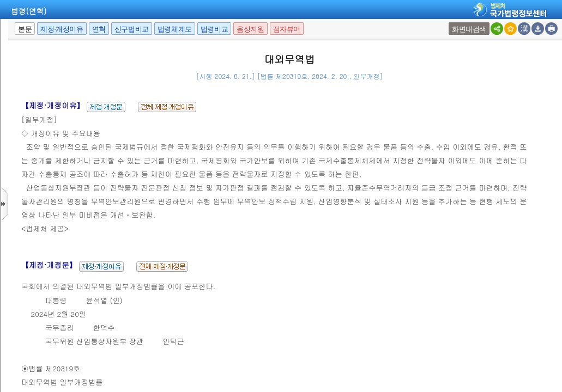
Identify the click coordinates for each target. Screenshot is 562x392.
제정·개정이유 (62, 29)
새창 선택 (450, 23)
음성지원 (250, 29)
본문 (25, 29)
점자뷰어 (287, 29)
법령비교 (214, 29)
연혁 (99, 29)
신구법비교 (132, 29)
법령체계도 (175, 29)
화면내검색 (469, 29)
